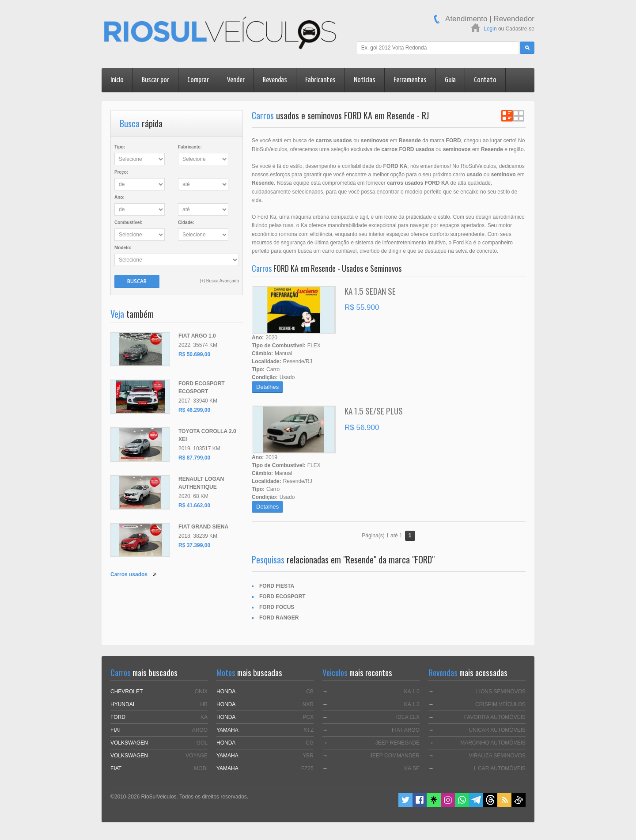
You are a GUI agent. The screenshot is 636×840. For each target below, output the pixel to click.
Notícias (365, 80)
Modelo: (123, 248)
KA (204, 717)
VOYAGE (197, 756)
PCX (308, 717)
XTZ (309, 730)
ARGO (200, 730)
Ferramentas (410, 80)
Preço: (121, 172)
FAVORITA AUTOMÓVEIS (495, 717)
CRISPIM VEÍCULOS (500, 704)
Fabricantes (320, 80)
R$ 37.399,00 (194, 545)
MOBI (201, 768)
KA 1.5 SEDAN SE (370, 291)
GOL (202, 743)
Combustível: (128, 222)
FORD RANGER (279, 618)
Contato (485, 80)
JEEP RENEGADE (397, 743)
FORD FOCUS (277, 607)
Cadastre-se (520, 29)
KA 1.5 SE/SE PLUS (374, 410)
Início (117, 80)
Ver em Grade (519, 116)
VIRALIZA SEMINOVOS (497, 756)
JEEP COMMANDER (395, 756)
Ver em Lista (507, 116)
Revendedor (514, 19)
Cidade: (186, 222)
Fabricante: (190, 147)
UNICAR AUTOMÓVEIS (497, 730)
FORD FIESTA (277, 586)
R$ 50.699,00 (194, 354)
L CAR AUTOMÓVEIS (500, 768)
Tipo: (120, 147)
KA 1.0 (412, 692)
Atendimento (466, 19)
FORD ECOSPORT (282, 597)
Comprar (198, 80)
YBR (308, 756)
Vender (236, 80)
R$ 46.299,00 (194, 410)
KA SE (412, 768)
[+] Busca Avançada (220, 281)
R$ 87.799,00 (194, 458)
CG (310, 743)
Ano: (119, 197)
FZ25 (307, 768)
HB (204, 704)
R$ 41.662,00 (194, 506)
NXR (308, 704)
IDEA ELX (408, 717)
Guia (450, 80)
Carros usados (129, 574)
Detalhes (267, 387)
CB (310, 692)
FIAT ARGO (406, 730)
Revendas (275, 80)
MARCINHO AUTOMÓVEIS (493, 743)
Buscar (137, 281)
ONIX (201, 692)
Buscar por (155, 80)
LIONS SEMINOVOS (501, 692)
